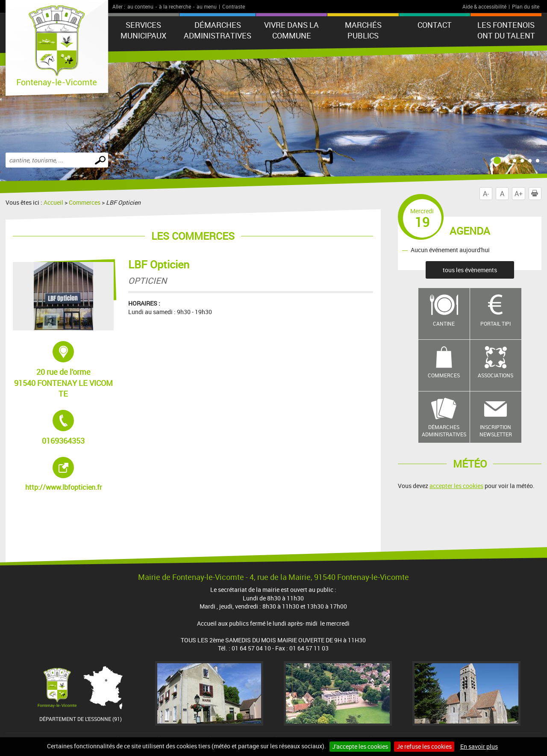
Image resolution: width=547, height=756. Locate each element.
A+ (519, 194)
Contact (435, 25)
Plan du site (526, 6)
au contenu (140, 6)
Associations (496, 375)
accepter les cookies (456, 486)
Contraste (234, 6)
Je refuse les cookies (424, 746)
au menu (207, 6)
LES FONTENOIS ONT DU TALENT (506, 30)
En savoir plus (479, 746)
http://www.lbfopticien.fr (70, 474)
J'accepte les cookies (360, 746)
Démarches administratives (218, 30)
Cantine (444, 324)
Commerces (85, 202)
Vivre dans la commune (291, 30)
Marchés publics (363, 30)
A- (486, 194)
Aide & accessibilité (484, 6)
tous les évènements (470, 270)
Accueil (53, 202)
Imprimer (536, 194)
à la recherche (175, 6)
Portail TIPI (496, 324)
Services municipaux (143, 30)
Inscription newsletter (496, 431)
